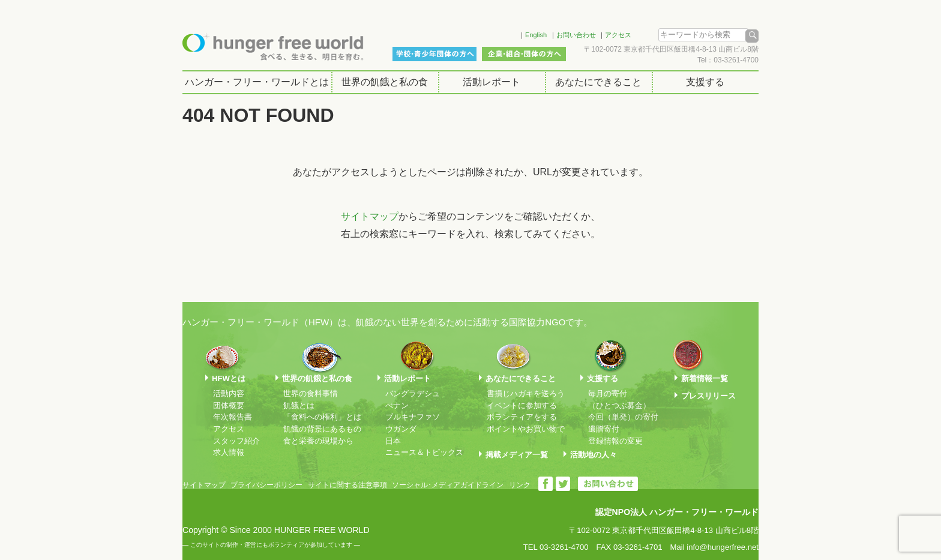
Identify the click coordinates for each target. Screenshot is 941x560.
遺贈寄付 (604, 429)
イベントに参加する (522, 405)
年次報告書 (233, 417)
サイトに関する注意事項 (347, 485)
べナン (397, 405)
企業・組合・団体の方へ (524, 54)
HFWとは (229, 378)
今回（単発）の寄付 (623, 417)
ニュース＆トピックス (424, 452)
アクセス (618, 35)
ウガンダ (401, 429)
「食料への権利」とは (322, 417)
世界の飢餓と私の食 (385, 82)
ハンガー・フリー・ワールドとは (257, 82)
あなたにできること (598, 82)
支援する (705, 82)
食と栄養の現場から (318, 441)
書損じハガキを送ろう (526, 393)
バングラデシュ (413, 393)
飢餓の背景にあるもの (322, 429)
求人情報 (229, 452)
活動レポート (492, 82)
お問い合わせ (576, 35)
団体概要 (229, 405)
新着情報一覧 (705, 378)
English (536, 35)
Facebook (494, 33)
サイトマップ (370, 216)
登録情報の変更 (615, 441)
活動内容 (229, 393)
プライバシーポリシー (266, 485)
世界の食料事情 (311, 393)
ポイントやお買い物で (526, 429)
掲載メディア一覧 (517, 455)
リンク (520, 485)
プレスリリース (708, 396)
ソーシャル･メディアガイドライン (448, 485)
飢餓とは (299, 405)
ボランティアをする (522, 417)
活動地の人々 (594, 455)
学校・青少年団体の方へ (434, 54)
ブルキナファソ (413, 417)
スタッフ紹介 (236, 441)
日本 (393, 441)
